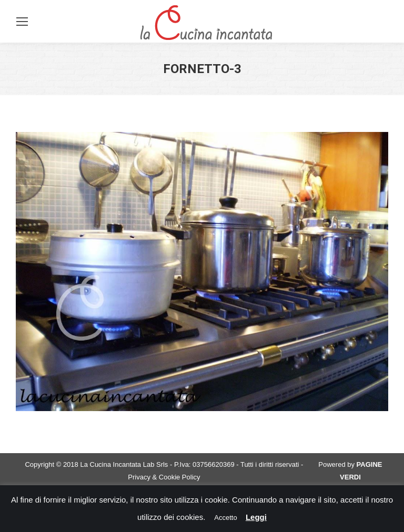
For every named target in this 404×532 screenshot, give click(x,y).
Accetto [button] (225, 518)
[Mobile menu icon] (22, 22)
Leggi (256, 517)
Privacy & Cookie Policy (164, 477)
